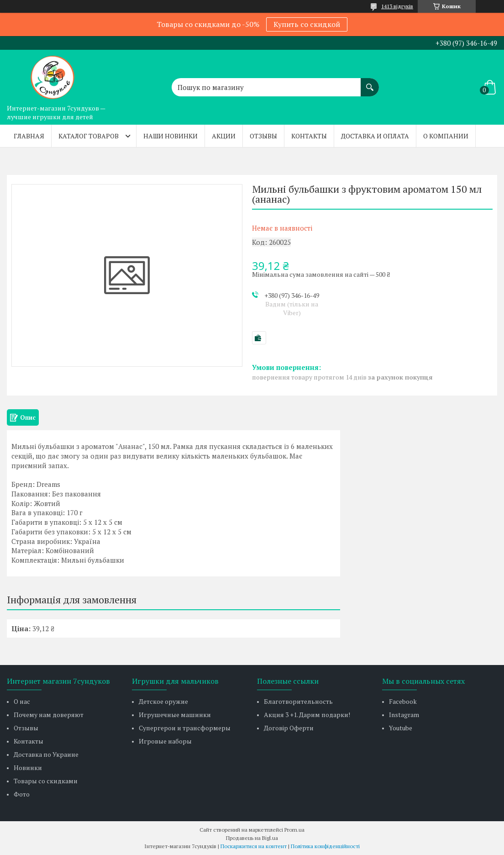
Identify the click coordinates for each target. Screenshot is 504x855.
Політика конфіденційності (325, 846)
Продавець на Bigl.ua (252, 838)
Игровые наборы (165, 741)
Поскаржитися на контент (254, 846)
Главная (29, 136)
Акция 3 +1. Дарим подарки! (307, 715)
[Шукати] (370, 83)
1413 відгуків (397, 6)
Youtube (401, 728)
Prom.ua (294, 830)
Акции (224, 136)
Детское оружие (163, 701)
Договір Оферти (289, 728)
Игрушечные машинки (175, 715)
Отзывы (263, 136)
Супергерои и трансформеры (185, 728)
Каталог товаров (89, 136)
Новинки (28, 768)
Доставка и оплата (375, 136)
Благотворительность (298, 701)
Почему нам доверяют (49, 715)
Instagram (404, 715)
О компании (446, 136)
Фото (22, 794)
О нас (22, 701)
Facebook (403, 701)
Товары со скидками (46, 781)
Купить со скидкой (307, 24)
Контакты (309, 136)
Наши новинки (171, 136)
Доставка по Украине (46, 754)
